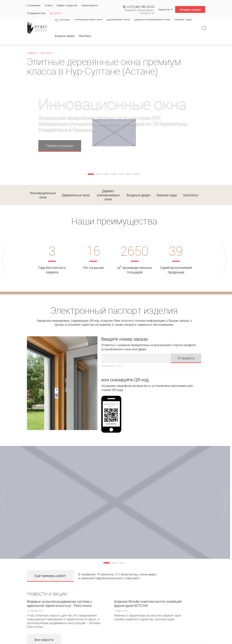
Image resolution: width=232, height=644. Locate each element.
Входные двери (138, 195)
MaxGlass (191, 195)
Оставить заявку (190, 10)
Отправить (186, 354)
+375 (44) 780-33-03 (141, 7)
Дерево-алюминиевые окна (108, 195)
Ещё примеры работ (50, 571)
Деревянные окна (76, 195)
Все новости (44, 635)
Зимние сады (167, 195)
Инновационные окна (43, 195)
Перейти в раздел (60, 146)
